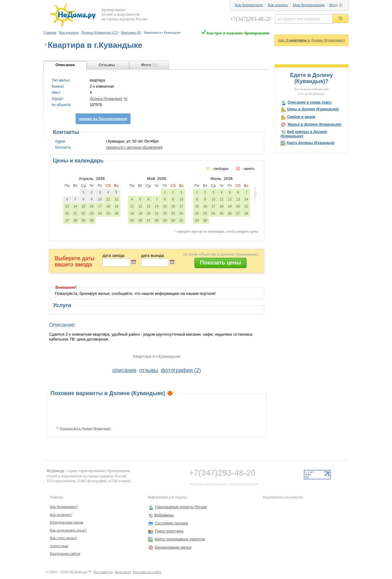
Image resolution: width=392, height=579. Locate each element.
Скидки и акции (301, 117)
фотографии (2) (181, 370)
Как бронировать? (64, 507)
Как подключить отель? (68, 530)
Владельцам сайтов (65, 554)
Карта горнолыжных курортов (180, 539)
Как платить (278, 5)
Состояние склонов (171, 523)
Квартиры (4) (131, 32)
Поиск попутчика (169, 531)
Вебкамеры (164, 515)
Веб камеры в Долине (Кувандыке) (304, 134)
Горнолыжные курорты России (181, 507)
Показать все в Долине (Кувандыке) (85, 428)
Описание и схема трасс (310, 102)
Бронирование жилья (173, 547)
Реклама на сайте (147, 572)
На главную (103, 572)
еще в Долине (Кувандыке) (311, 40)
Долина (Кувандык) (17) (100, 32)
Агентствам (59, 546)
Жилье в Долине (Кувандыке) (315, 124)
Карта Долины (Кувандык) (311, 143)
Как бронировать (249, 5)
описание (124, 370)
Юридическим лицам (67, 522)
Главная (50, 32)
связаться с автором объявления (134, 147)
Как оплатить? (61, 515)
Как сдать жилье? (64, 538)
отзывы (149, 370)
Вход (333, 5)
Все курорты (69, 32)
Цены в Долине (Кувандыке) (313, 109)
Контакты (123, 572)
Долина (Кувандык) (106, 99)
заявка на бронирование (103, 119)
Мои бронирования (308, 5)
